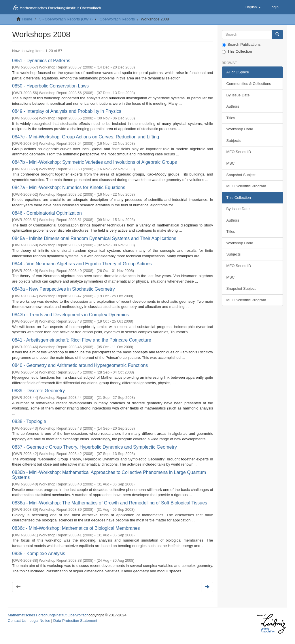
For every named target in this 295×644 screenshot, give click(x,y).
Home (27, 19)
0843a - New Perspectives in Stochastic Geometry (64, 289)
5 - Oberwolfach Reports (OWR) (66, 19)
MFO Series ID (239, 152)
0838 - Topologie (29, 421)
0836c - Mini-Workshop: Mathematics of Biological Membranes (76, 528)
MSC (231, 163)
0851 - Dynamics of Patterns (41, 61)
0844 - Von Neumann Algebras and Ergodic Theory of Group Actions (82, 264)
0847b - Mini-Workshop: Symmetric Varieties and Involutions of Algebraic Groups (94, 162)
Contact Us (17, 621)
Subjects (234, 141)
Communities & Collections (249, 84)
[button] (253, 7)
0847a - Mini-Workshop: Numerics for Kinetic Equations (69, 187)
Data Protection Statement (75, 621)
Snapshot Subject (241, 175)
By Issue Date (238, 95)
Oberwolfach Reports (117, 19)
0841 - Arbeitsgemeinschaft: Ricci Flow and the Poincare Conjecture (82, 340)
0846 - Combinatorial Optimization (47, 213)
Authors (233, 106)
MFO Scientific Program (246, 186)
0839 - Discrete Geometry (38, 391)
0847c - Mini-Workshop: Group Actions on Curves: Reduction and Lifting (86, 137)
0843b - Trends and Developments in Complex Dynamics (70, 315)
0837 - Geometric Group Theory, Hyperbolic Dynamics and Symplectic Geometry (94, 447)
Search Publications (241, 45)
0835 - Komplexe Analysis (39, 554)
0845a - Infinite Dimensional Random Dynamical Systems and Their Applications (94, 238)
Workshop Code (240, 129)
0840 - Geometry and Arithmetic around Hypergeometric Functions (80, 365)
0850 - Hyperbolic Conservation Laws (50, 86)
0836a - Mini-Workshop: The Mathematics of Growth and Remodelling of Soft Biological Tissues (110, 503)
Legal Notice (40, 621)
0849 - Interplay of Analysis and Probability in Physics (67, 111)
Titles (231, 118)
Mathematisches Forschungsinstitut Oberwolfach (48, 615)
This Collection (237, 52)
